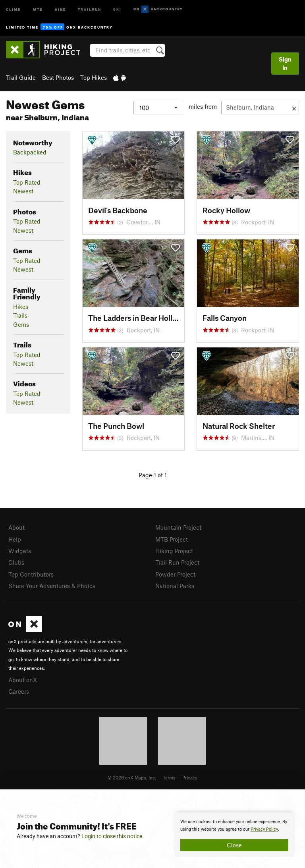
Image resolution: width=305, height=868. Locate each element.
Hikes (21, 307)
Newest (23, 191)
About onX (23, 680)
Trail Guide (21, 77)
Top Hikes (94, 77)
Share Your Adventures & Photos (52, 586)
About (16, 527)
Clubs (16, 562)
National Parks (175, 586)
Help (15, 539)
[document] (234, 835)
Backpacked (30, 152)
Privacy (190, 777)
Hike (60, 9)
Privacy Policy (264, 829)
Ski (117, 9)
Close (234, 845)
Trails (20, 315)
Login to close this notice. (113, 836)
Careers (19, 691)
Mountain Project (178, 527)
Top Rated (27, 182)
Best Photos (58, 77)
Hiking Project (174, 551)
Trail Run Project (177, 562)
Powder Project (175, 574)
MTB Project (172, 539)
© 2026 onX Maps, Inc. (132, 777)
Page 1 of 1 (153, 475)
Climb (14, 9)
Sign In (285, 63)
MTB (38, 9)
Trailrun (90, 9)
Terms (169, 777)
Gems (21, 324)
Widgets (20, 551)
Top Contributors (31, 574)
